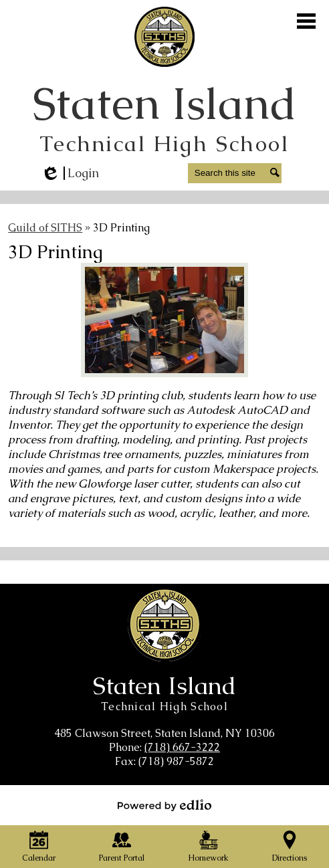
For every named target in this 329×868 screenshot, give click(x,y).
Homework (208, 847)
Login (70, 173)
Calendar (39, 847)
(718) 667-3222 (182, 747)
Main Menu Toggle (306, 21)
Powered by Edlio (164, 805)
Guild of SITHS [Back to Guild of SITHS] (45, 228)
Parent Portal (122, 847)
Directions (290, 847)
